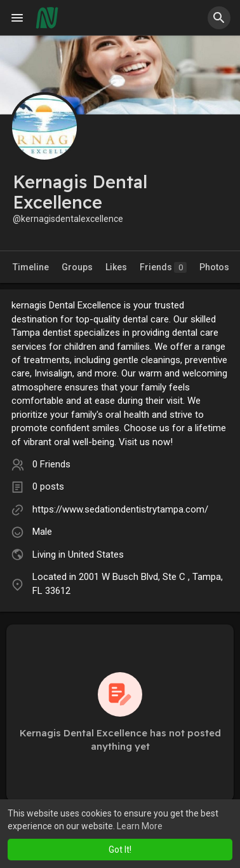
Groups (77, 267)
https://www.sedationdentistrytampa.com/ (120, 509)
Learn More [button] (140, 826)
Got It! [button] (120, 850)
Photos (214, 267)
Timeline (31, 267)
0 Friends (51, 464)
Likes (116, 267)
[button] (219, 18)
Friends (163, 267)
